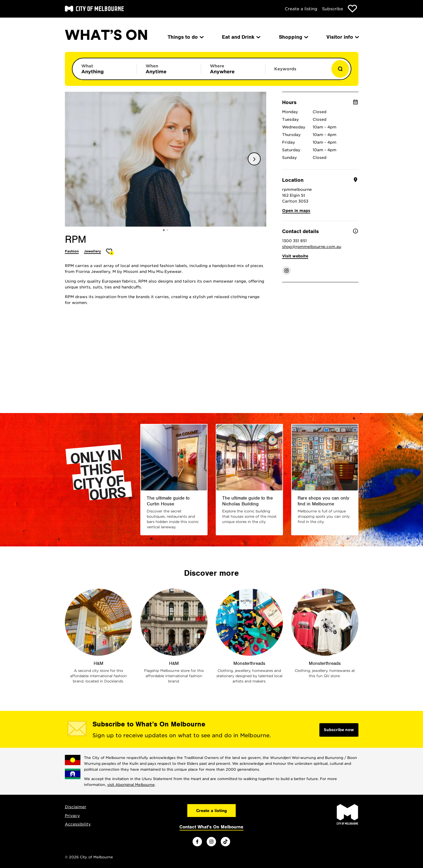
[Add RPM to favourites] (110, 252)
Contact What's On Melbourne (211, 827)
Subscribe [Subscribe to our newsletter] (333, 9)
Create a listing (301, 9)
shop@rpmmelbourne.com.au (312, 247)
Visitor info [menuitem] (342, 37)
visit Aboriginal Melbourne (131, 785)
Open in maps (296, 211)
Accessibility (78, 824)
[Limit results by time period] (169, 69)
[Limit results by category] (105, 69)
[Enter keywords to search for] (297, 72)
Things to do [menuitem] (185, 37)
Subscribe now (339, 730)
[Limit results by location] (233, 69)
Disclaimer (76, 807)
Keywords (285, 69)
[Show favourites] (352, 9)
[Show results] (340, 69)
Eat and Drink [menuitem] (241, 37)
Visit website (295, 256)
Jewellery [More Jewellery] (92, 251)
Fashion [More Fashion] (72, 251)
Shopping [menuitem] (293, 37)
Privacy (72, 816)
